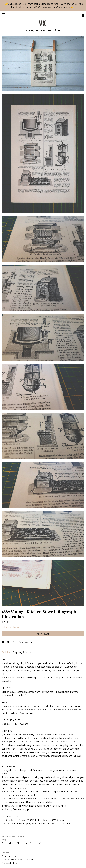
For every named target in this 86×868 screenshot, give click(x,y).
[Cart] (83, 16)
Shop (4, 843)
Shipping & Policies (23, 652)
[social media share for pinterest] (14, 642)
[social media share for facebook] (3, 642)
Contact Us (44, 843)
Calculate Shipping (11, 627)
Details (6, 652)
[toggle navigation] (3, 15)
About (12, 843)
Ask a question (25, 642)
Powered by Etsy (9, 863)
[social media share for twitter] (9, 642)
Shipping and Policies (27, 843)
